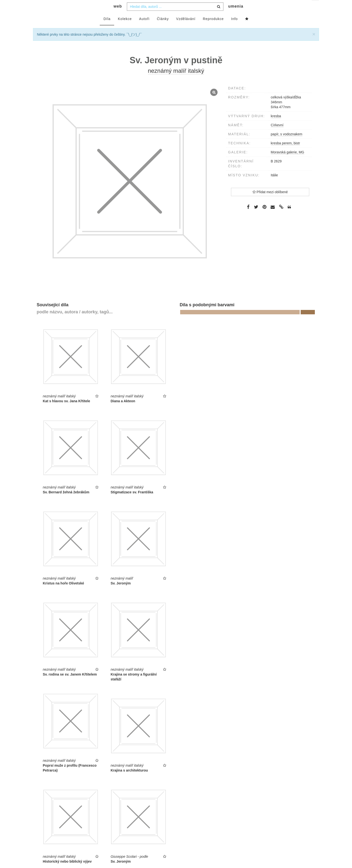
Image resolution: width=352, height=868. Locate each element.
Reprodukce (213, 29)
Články (163, 29)
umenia (236, 16)
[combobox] (175, 16)
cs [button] (316, 7)
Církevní (277, 135)
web (118, 16)
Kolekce (125, 29)
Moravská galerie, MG (288, 162)
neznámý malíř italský (176, 80)
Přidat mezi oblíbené (270, 202)
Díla (107, 29)
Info (234, 29)
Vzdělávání (186, 29)
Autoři (144, 29)
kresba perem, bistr (286, 153)
